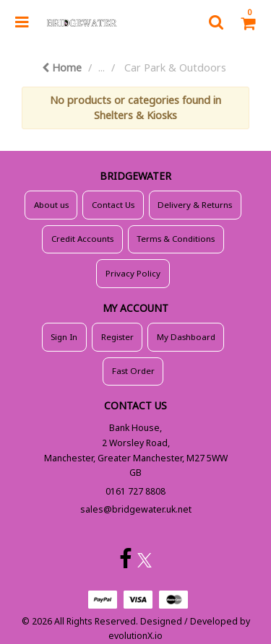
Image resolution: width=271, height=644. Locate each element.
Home (62, 68)
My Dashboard (186, 337)
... (102, 68)
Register (117, 337)
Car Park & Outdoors (175, 68)
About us (51, 205)
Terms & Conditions (176, 239)
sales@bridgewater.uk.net (136, 509)
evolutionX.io (135, 636)
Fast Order (133, 371)
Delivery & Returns (195, 205)
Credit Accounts (82, 239)
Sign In (64, 337)
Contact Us (113, 205)
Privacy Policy (133, 273)
